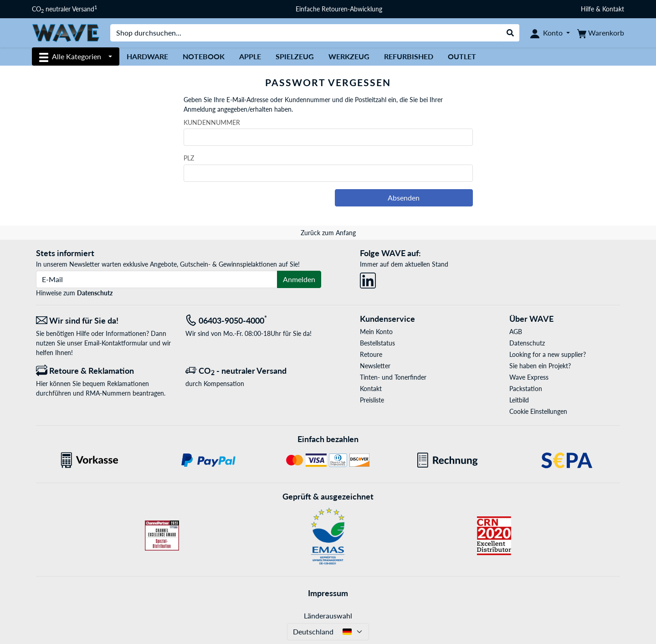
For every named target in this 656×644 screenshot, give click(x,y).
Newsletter (375, 366)
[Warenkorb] (601, 33)
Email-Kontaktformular (116, 343)
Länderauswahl (328, 616)
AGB (516, 332)
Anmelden (299, 279)
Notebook (204, 56)
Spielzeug (295, 56)
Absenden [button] (404, 198)
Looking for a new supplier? (548, 354)
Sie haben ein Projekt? (540, 366)
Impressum (328, 593)
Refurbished (409, 56)
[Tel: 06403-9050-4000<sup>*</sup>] (253, 321)
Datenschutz (95, 293)
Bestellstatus (377, 343)
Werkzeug (349, 56)
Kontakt (371, 389)
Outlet (462, 56)
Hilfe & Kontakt (602, 9)
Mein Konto (376, 332)
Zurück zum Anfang (328, 233)
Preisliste (372, 400)
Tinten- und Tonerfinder (393, 377)
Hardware (147, 56)
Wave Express (529, 377)
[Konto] (550, 33)
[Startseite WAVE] (66, 32)
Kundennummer (212, 122)
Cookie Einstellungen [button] (538, 411)
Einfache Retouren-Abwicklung (339, 9)
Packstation (526, 389)
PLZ (189, 158)
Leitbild (519, 400)
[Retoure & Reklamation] (104, 371)
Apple (250, 56)
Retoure (371, 354)
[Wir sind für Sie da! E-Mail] (104, 321)
